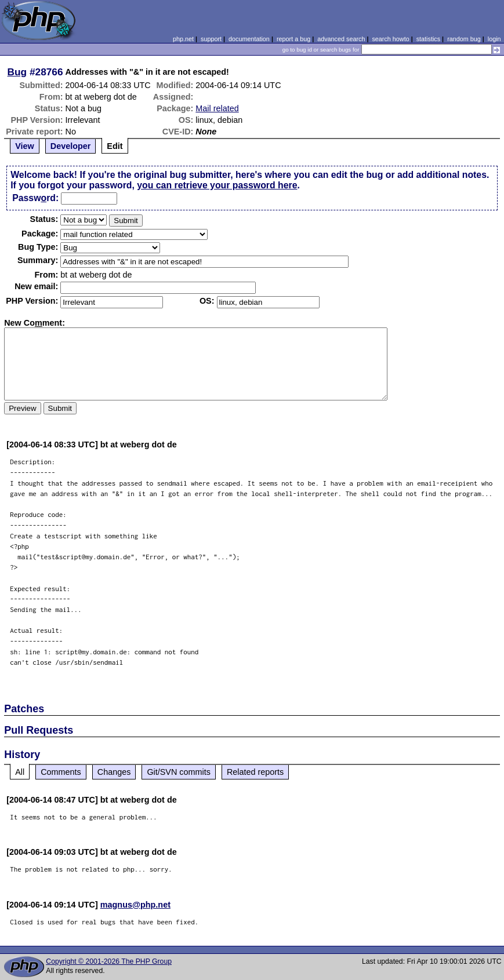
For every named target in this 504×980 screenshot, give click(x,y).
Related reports (255, 772)
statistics (428, 39)
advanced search (341, 39)
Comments (61, 772)
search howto (390, 39)
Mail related (217, 108)
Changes (114, 772)
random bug (464, 39)
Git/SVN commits (179, 772)
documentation (249, 39)
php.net (183, 39)
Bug (17, 72)
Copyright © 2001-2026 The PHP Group (109, 961)
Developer (71, 146)
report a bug (293, 39)
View (25, 146)
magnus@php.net (135, 905)
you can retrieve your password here (217, 185)
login (494, 39)
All (20, 772)
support (211, 39)
